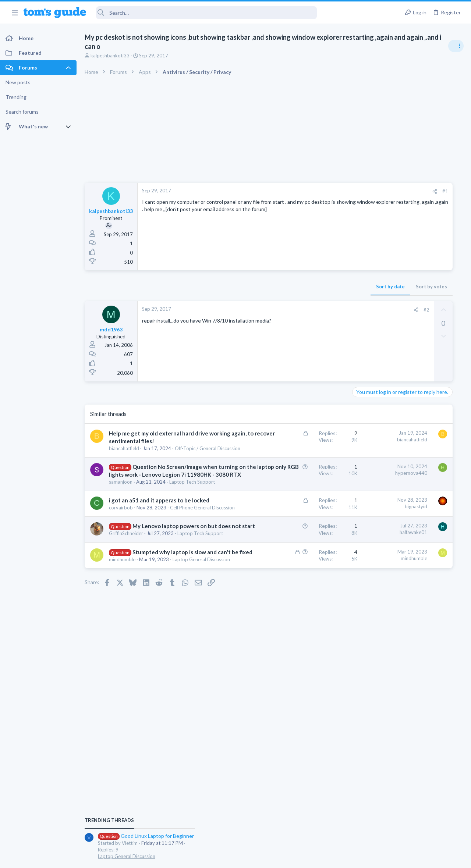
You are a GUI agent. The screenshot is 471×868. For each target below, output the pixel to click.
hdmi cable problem (400, 458)
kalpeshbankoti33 (110, 56)
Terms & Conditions (305, 858)
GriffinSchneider (126, 600)
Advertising (156, 858)
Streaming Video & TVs (391, 472)
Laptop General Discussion (395, 443)
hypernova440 (304, 487)
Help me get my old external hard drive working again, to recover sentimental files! (151, 441)
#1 (339, 191)
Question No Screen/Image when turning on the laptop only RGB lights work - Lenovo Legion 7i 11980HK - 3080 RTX (154, 497)
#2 (320, 310)
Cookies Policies (208, 858)
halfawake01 (307, 591)
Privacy (254, 858)
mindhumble (122, 640)
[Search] (206, 13)
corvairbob (121, 559)
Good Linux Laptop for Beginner (415, 423)
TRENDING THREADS (378, 407)
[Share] (328, 191)
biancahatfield (124, 456)
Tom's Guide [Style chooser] (411, 827)
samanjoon (121, 519)
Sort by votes (325, 287)
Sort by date (284, 287)
